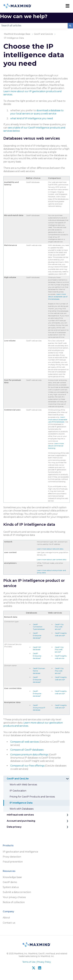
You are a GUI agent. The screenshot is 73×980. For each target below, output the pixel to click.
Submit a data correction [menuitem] (17, 892)
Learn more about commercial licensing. (56, 446)
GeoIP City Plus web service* (59, 627)
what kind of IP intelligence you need (32, 118)
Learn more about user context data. (52, 560)
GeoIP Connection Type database (39, 627)
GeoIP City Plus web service (59, 671)
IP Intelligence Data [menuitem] (21, 803)
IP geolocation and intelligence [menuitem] (20, 852)
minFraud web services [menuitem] (20, 815)
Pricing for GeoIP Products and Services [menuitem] (32, 797)
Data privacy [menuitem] (14, 827)
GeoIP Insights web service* (61, 634)
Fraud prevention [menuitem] (13, 862)
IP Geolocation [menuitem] (18, 791)
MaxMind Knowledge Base (17, 34)
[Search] (70, 26)
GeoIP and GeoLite (43, 34)
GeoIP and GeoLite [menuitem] (18, 779)
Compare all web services (25, 742)
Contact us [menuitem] (9, 923)
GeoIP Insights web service (61, 657)
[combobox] (34, 26)
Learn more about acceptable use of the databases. (58, 297)
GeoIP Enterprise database (37, 635)
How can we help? (24, 16)
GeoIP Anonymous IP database (39, 708)
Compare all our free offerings (27, 766)
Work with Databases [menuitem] (22, 809)
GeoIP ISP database (37, 648)
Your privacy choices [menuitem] (14, 897)
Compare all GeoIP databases (27, 750)
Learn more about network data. (50, 549)
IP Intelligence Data (14, 38)
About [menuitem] (6, 918)
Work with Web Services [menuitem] (23, 785)
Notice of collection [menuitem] (14, 902)
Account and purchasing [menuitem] (21, 821)
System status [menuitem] (11, 887)
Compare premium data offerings (29, 755)
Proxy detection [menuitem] (12, 857)
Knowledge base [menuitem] (12, 877)
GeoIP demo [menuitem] (10, 882)
